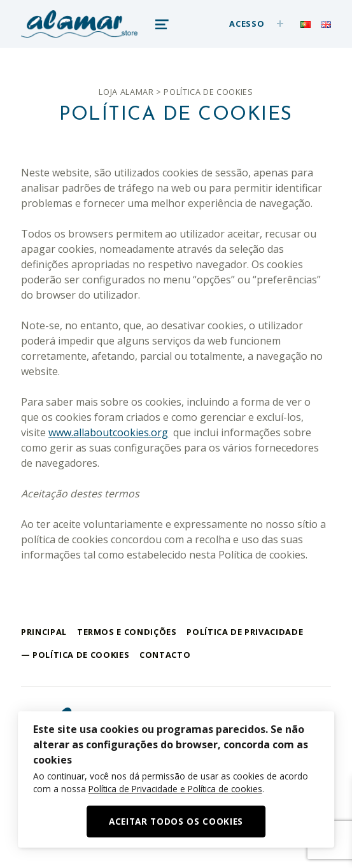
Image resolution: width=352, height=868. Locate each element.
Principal (44, 632)
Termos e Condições (127, 632)
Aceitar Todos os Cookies (176, 821)
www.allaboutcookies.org (108, 432)
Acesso (247, 24)
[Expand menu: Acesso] (280, 24)
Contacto (165, 655)
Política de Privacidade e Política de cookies (175, 789)
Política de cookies (81, 655)
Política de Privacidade (245, 632)
